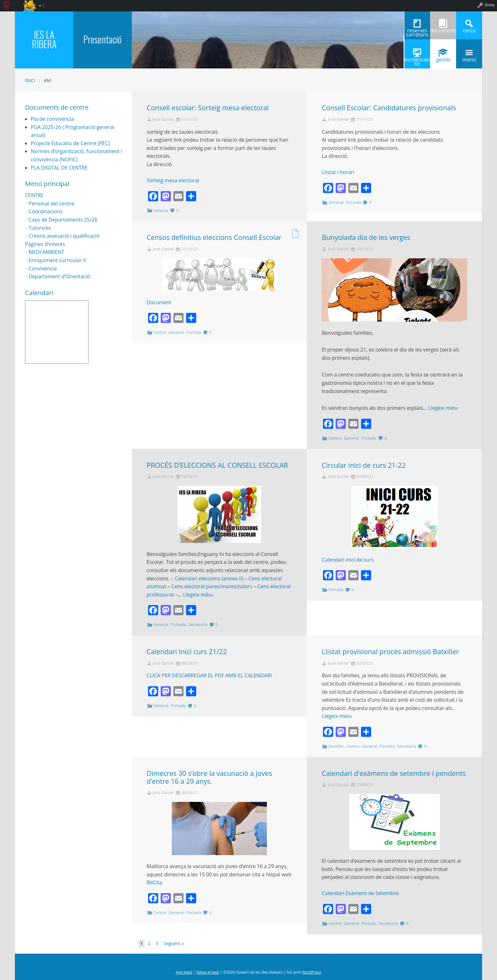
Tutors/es (40, 228)
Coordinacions (45, 211)
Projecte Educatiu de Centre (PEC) (70, 143)
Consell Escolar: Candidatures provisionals (389, 108)
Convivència (43, 268)
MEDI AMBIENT (46, 252)
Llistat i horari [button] (338, 172)
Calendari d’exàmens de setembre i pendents (394, 773)
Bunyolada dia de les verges (366, 237)
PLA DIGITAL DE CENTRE (59, 168)
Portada (354, 202)
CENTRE (34, 195)
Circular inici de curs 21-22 (364, 465)
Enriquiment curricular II (57, 260)
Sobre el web (208, 972)
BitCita (155, 882)
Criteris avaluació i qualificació (64, 236)
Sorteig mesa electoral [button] (173, 180)
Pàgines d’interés (45, 244)
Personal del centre (51, 203)
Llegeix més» (443, 408)
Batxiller (336, 746)
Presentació (103, 39)
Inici (30, 80)
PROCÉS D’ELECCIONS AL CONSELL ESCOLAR (217, 465)
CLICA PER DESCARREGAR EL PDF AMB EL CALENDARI (209, 675)
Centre (160, 332)
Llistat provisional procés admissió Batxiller (390, 651)
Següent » (174, 943)
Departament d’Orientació (59, 276)
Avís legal (184, 972)
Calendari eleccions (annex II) (209, 578)
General (161, 210)
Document (159, 302)
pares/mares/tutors (229, 586)
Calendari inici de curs (348, 560)
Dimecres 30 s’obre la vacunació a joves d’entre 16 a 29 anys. (210, 777)
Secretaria (198, 624)
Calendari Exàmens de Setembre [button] (360, 893)
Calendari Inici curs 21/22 (187, 651)
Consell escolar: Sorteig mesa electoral (208, 108)
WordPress (311, 972)
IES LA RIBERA (44, 39)
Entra (490, 5)
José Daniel (163, 119)
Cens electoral (188, 586)
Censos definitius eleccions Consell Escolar (214, 237)
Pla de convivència (52, 119)
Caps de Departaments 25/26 (63, 220)
